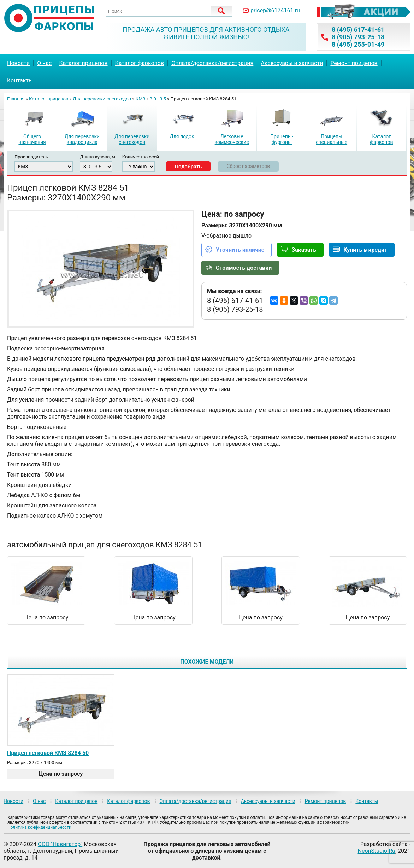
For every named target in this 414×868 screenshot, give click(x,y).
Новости (18, 63)
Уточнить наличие (240, 250)
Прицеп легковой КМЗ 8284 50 (48, 753)
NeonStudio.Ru (377, 851)
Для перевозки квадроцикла (82, 139)
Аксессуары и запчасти (292, 63)
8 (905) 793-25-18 (358, 37)
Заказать (304, 250)
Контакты (20, 80)
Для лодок (182, 136)
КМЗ (140, 99)
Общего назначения (32, 139)
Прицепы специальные (332, 139)
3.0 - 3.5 (158, 99)
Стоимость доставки (244, 268)
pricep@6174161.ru (275, 10)
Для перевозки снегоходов (102, 99)
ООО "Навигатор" (60, 844)
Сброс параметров (248, 166)
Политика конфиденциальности (39, 827)
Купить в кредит (365, 250)
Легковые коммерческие (232, 139)
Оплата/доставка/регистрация (212, 63)
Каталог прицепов (83, 63)
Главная (16, 99)
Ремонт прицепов (354, 63)
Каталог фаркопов (140, 63)
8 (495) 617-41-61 (358, 30)
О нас (44, 63)
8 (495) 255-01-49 (358, 44)
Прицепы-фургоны (282, 139)
